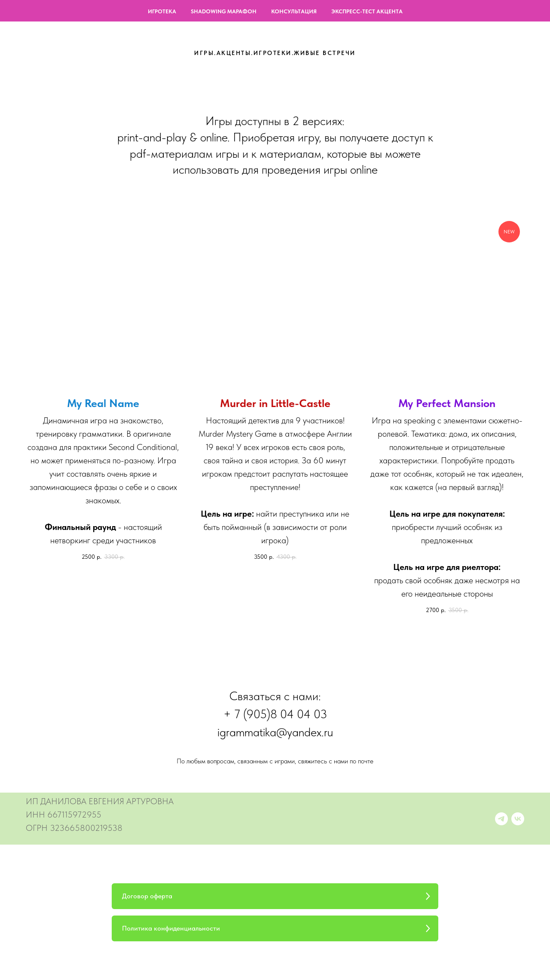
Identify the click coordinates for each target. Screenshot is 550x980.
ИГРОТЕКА (162, 11)
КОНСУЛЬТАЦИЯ (294, 11)
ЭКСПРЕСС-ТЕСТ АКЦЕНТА (367, 11)
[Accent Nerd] (501, 819)
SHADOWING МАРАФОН (224, 11)
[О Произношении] (518, 819)
